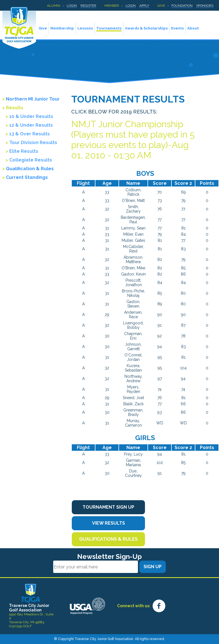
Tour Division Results (33, 143)
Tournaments (109, 28)
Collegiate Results (31, 160)
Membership (62, 28)
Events (177, 28)
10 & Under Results (31, 116)
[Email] (96, 567)
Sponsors (205, 6)
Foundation (182, 6)
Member (112, 6)
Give (161, 6)
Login (72, 6)
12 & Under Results (31, 125)
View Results (109, 523)
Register (88, 6)
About (193, 28)
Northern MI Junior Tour (33, 99)
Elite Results (24, 151)
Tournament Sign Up (108, 507)
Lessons (85, 28)
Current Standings (27, 177)
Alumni (54, 6)
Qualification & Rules (30, 169)
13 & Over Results (30, 134)
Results (15, 108)
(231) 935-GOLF (20, 626)
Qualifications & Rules (108, 539)
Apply (144, 6)
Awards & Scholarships (146, 28)
